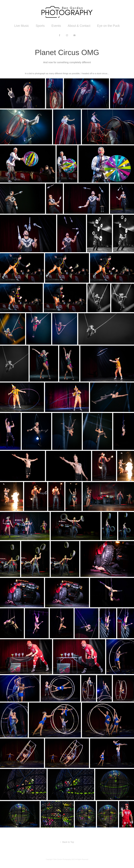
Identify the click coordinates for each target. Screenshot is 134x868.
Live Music (22, 26)
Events (56, 26)
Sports (40, 26)
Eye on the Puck (108, 26)
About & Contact (79, 26)
